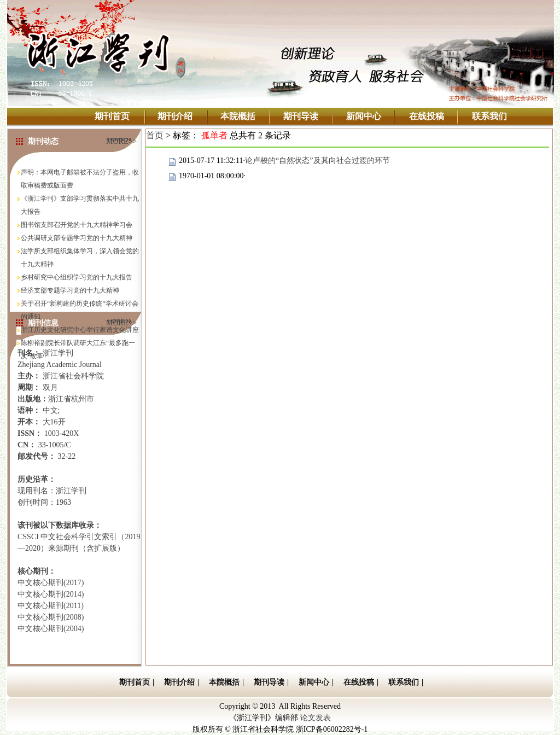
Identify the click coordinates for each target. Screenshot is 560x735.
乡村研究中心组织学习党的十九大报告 (77, 277)
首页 (155, 135)
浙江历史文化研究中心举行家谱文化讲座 (80, 330)
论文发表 (316, 718)
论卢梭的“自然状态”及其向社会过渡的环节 (317, 161)
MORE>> (121, 139)
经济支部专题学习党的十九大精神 (70, 290)
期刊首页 (112, 116)
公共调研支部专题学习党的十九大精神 (77, 238)
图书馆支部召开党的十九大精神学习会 (77, 225)
